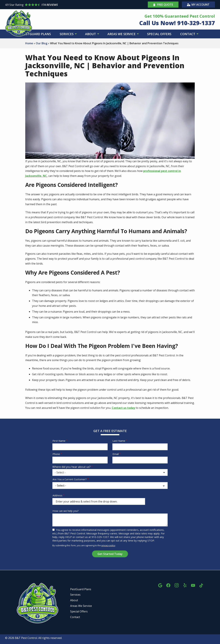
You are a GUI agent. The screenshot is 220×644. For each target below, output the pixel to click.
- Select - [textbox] (60, 472)
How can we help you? (66, 511)
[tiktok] (201, 585)
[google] (160, 585)
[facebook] (168, 585)
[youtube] (193, 585)
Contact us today (123, 408)
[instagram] (177, 585)
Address (57, 495)
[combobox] (110, 472)
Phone (56, 454)
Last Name (119, 441)
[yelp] (185, 585)
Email (116, 454)
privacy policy (108, 545)
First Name (59, 441)
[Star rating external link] (58, 5)
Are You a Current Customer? (70, 479)
